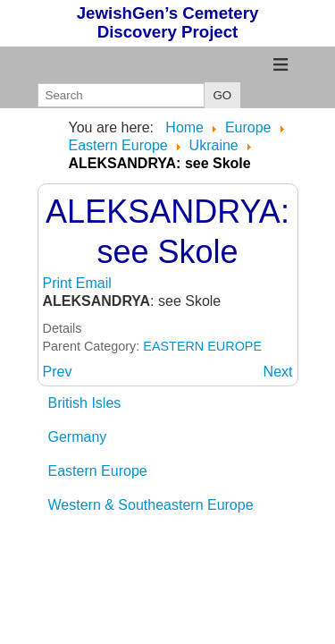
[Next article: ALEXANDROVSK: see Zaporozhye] (278, 372)
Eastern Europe (98, 471)
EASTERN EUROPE (202, 346)
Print (59, 283)
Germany (78, 437)
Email (94, 283)
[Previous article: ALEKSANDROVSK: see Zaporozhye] (58, 372)
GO (223, 95)
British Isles (85, 403)
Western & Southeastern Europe (151, 505)
